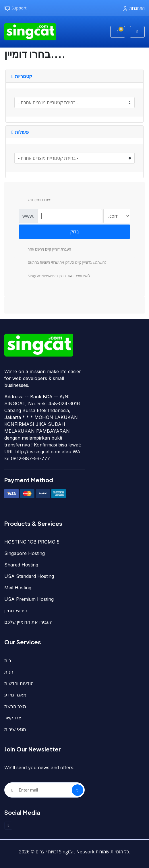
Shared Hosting (21, 565)
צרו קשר (13, 718)
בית (8, 660)
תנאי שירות (15, 729)
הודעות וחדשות (19, 683)
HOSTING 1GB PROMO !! (32, 542)
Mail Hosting (18, 588)
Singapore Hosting (25, 553)
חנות (9, 672)
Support (16, 8)
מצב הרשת (15, 706)
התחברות (134, 8)
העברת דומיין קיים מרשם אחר (45, 250)
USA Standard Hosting (29, 576)
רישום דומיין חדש (36, 200)
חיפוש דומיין (16, 611)
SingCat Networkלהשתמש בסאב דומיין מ (54, 276)
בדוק (74, 232)
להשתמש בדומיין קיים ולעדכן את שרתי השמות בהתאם (63, 263)
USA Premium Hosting (29, 599)
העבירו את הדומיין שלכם (28, 622)
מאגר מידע (15, 695)
